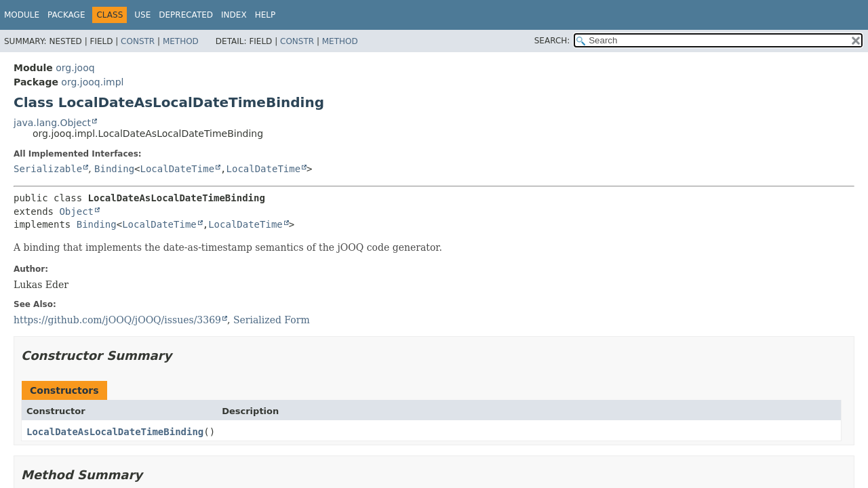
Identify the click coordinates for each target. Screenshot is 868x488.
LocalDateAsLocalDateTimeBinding (115, 432)
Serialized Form (272, 320)
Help (265, 15)
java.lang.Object (52, 123)
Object (76, 211)
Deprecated (186, 15)
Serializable (48, 169)
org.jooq (75, 68)
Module (22, 15)
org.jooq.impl (92, 82)
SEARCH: (552, 41)
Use (142, 15)
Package (66, 15)
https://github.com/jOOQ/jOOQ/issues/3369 (117, 320)
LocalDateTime (178, 169)
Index (234, 15)
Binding (114, 169)
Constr (138, 41)
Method (181, 41)
